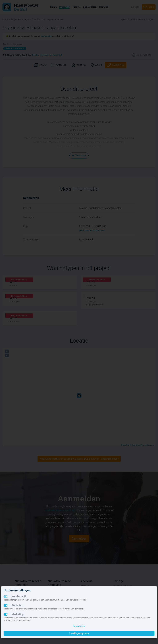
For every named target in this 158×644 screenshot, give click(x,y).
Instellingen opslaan (79, 633)
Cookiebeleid (79, 626)
